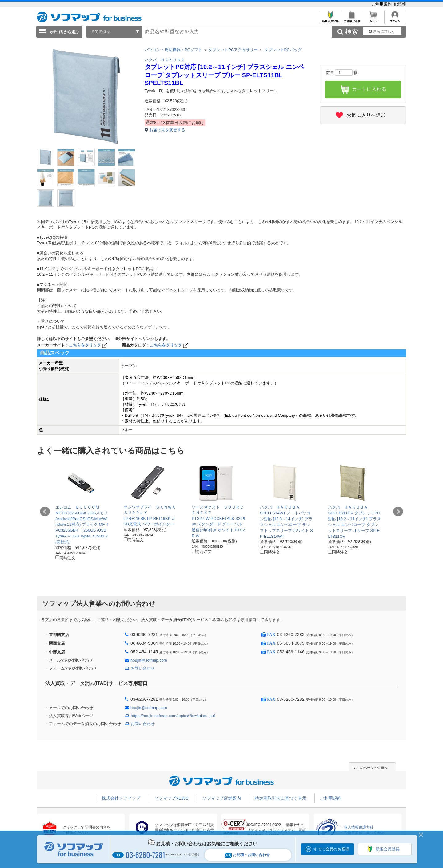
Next (398, 512)
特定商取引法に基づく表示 (281, 798)
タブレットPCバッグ (283, 50)
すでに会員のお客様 (331, 849)
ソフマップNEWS (171, 798)
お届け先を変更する (167, 130)
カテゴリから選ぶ (64, 32)
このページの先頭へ (372, 768)
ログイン (395, 20)
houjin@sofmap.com (149, 660)
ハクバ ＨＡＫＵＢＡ (165, 60)
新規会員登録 (330, 20)
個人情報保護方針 (359, 827)
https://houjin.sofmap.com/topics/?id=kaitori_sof (173, 716)
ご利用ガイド (352, 20)
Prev (45, 512)
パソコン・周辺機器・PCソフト (173, 50)
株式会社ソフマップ (121, 798)
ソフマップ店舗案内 (221, 798)
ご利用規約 (382, 4)
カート (373, 20)
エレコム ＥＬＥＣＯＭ (77, 507)
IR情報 (400, 4)
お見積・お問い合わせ (247, 855)
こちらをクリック (89, 345)
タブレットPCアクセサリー (233, 50)
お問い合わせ (143, 668)
